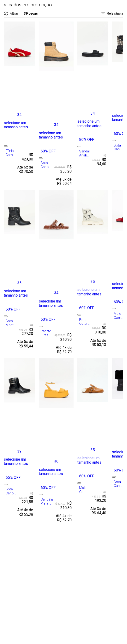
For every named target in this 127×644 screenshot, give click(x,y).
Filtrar (11, 14)
